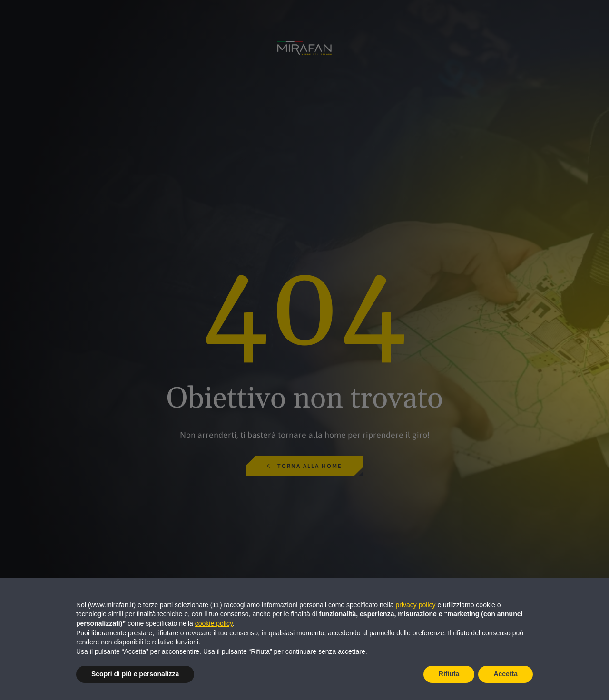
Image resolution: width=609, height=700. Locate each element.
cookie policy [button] (214, 623)
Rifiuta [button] (449, 674)
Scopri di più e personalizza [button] (135, 674)
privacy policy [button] (416, 605)
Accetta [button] (506, 674)
